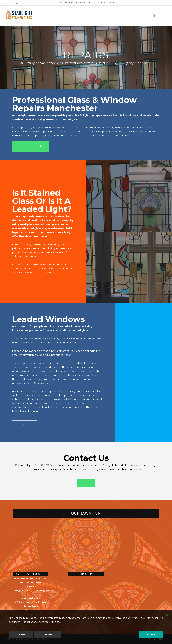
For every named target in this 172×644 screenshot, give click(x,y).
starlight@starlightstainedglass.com (34, 590)
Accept (151, 634)
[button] (166, 16)
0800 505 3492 (38, 578)
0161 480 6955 (43, 465)
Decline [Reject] (21, 634)
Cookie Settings (48, 634)
